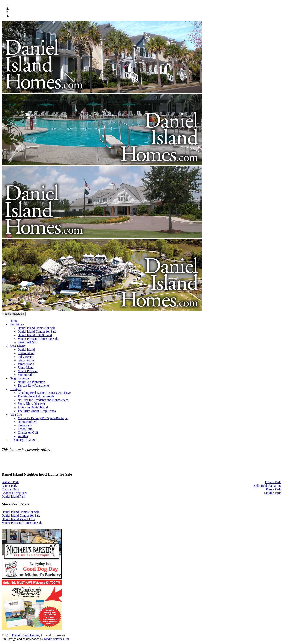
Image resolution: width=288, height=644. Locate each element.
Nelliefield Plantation (31, 382)
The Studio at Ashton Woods (36, 396)
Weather (23, 436)
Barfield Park (10, 482)
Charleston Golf (28, 432)
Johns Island (26, 368)
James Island (26, 364)
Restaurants (25, 425)
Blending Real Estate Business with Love (44, 393)
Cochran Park (10, 489)
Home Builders (27, 422)
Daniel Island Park (13, 497)
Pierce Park (273, 489)
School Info (25, 429)
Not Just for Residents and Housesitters (43, 400)
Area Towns (17, 346)
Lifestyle (15, 389)
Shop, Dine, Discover (31, 404)
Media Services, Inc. (57, 639)
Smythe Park (272, 493)
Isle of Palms (26, 360)
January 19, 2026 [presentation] (24, 440)
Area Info (16, 414)
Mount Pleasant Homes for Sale (38, 339)
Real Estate (17, 324)
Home (13, 321)
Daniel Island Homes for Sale (36, 328)
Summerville (26, 375)
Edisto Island (26, 353)
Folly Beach (25, 357)
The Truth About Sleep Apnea (37, 411)
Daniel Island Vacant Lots (18, 519)
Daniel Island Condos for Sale (37, 332)
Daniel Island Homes (25, 635)
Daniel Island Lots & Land (35, 335)
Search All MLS (28, 342)
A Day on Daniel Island (33, 407)
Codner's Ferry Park (14, 493)
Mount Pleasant (28, 371)
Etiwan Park (273, 482)
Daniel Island (26, 350)
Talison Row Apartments (33, 386)
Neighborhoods (19, 378)
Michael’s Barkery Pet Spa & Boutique (43, 418)
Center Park (9, 486)
